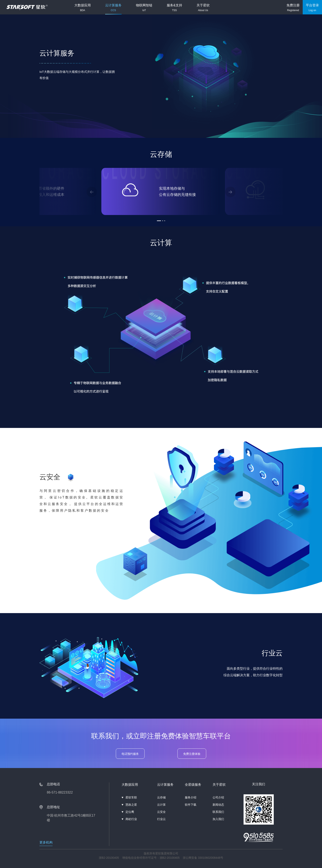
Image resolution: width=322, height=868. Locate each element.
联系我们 (218, 812)
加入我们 (218, 819)
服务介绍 (191, 797)
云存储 (161, 797)
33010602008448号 (211, 858)
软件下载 (191, 805)
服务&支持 (174, 8)
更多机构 (46, 842)
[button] (92, 192)
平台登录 (312, 8)
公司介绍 (218, 797)
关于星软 (203, 8)
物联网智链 (144, 8)
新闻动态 (218, 805)
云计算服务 (113, 8)
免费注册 (293, 8)
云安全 (161, 812)
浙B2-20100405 (109, 858)
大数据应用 (83, 8)
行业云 (161, 819)
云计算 (161, 805)
